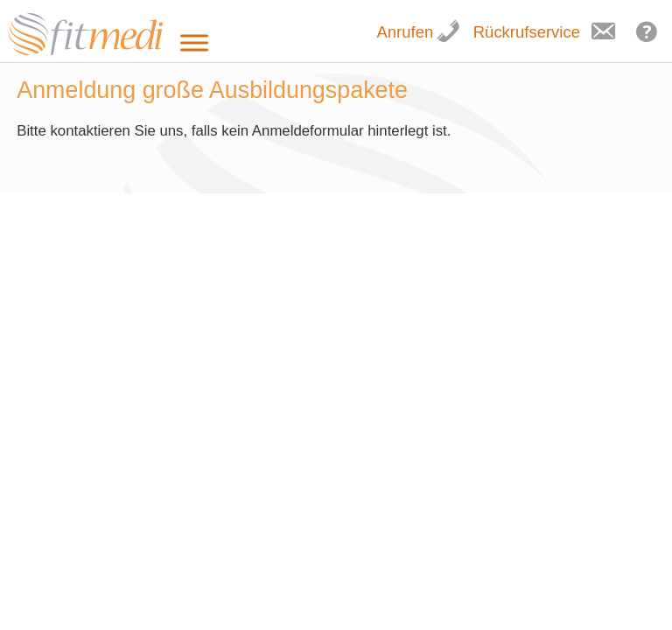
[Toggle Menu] (194, 43)
